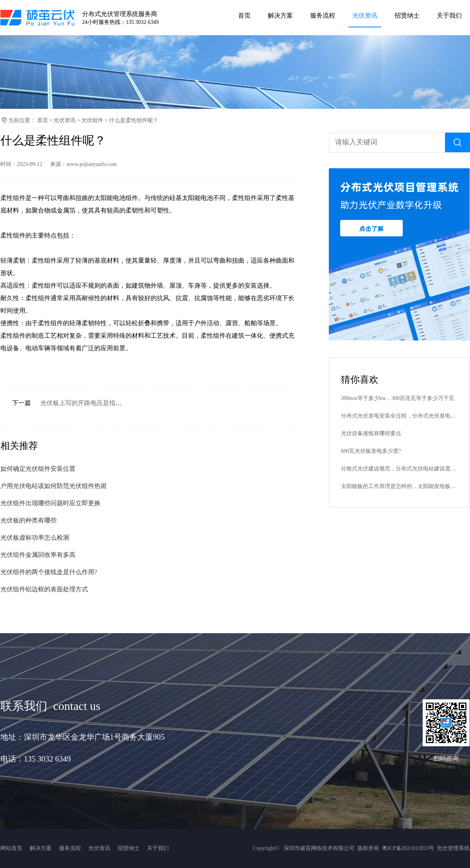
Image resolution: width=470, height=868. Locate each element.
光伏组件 (92, 120)
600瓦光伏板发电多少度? (371, 451)
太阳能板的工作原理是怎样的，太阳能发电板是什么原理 (399, 486)
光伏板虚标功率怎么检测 (35, 538)
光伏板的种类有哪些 (29, 520)
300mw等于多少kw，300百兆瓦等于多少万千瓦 (398, 398)
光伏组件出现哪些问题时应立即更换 (50, 503)
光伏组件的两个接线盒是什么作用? (49, 572)
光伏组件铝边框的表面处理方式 (44, 589)
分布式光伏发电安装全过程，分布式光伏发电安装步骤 (399, 416)
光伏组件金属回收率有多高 (38, 555)
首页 (43, 120)
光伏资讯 (65, 120)
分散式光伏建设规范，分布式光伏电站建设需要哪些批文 (399, 469)
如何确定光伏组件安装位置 (38, 469)
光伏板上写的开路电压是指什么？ (87, 403)
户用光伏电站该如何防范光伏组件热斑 (54, 486)
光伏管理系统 (453, 848)
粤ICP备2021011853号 (408, 848)
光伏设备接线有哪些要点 (371, 433)
